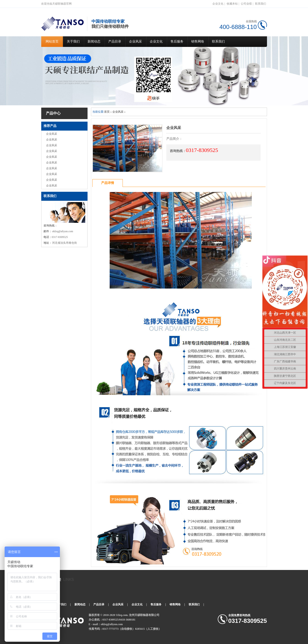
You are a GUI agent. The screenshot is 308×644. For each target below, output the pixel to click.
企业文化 (218, 4)
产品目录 (115, 42)
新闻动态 (94, 42)
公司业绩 (246, 4)
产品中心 (53, 113)
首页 (107, 112)
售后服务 (177, 42)
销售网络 (198, 42)
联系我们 (261, 4)
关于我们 (73, 42)
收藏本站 (232, 4)
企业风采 (135, 42)
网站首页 (52, 42)
